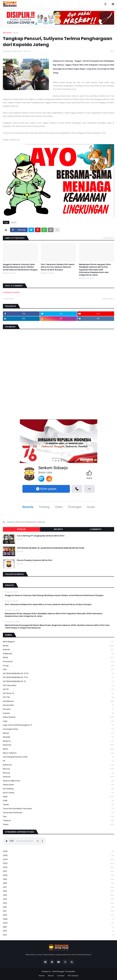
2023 (58, 863)
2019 (58, 879)
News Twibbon (58, 753)
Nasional (58, 745)
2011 (58, 911)
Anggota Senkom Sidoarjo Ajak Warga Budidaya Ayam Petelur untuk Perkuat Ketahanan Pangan (20, 267)
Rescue (58, 769)
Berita (16, 33)
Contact (61, 976)
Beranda (7, 33)
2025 (58, 855)
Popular (21, 529)
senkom (58, 777)
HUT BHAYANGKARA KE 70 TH (58, 674)
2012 (58, 907)
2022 (58, 867)
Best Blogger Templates (64, 971)
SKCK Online (58, 793)
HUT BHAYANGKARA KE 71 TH (58, 677)
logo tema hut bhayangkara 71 (58, 725)
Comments (96, 529)
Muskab (58, 737)
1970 (58, 935)
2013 (58, 903)
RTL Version (73, 976)
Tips (58, 817)
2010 (58, 915)
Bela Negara (58, 642)
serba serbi (58, 785)
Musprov (58, 741)
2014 (58, 899)
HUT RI (58, 689)
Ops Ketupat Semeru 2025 (58, 757)
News (58, 749)
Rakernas (58, 765)
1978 (58, 931)
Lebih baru (9, 299)
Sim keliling (58, 789)
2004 (58, 923)
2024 (58, 860)
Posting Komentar (11, 292)
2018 (58, 883)
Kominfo (58, 709)
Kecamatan (58, 705)
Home (42, 976)
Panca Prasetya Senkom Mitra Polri (35, 560)
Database (58, 654)
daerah (58, 650)
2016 (58, 891)
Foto (58, 670)
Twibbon (58, 821)
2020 (58, 875)
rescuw (58, 773)
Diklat (58, 658)
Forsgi (58, 666)
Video (58, 824)
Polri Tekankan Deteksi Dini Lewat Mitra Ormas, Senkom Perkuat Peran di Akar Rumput (58, 267)
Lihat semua (109, 238)
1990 (58, 927)
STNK (58, 801)
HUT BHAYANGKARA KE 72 (58, 681)
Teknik (58, 805)
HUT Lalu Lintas (58, 686)
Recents (58, 529)
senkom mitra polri (58, 781)
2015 (58, 895)
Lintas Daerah (58, 717)
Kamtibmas (58, 701)
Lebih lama (108, 299)
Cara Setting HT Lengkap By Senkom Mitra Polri (41, 536)
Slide (58, 797)
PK (58, 761)
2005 (58, 919)
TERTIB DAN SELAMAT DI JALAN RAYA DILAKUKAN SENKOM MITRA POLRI (51, 548)
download (58, 662)
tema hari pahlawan (58, 813)
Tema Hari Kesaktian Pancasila (58, 809)
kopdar (58, 713)
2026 (58, 851)
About (51, 976)
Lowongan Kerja (58, 729)
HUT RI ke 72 (58, 693)
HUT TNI (58, 697)
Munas (58, 733)
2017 (58, 887)
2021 (58, 871)
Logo (58, 721)
